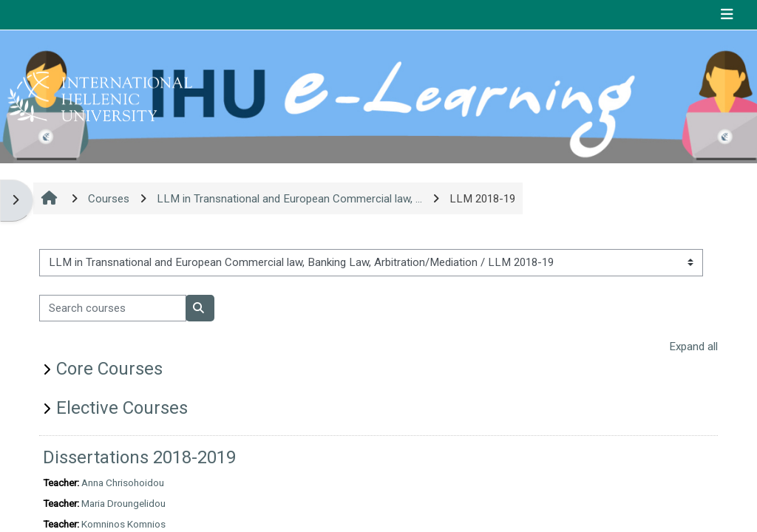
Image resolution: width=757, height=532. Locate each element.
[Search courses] (113, 308)
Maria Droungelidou (123, 503)
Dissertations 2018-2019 (139, 457)
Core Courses (109, 369)
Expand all (693, 347)
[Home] (100, 96)
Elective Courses (122, 408)
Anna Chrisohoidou (123, 482)
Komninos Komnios (123, 524)
